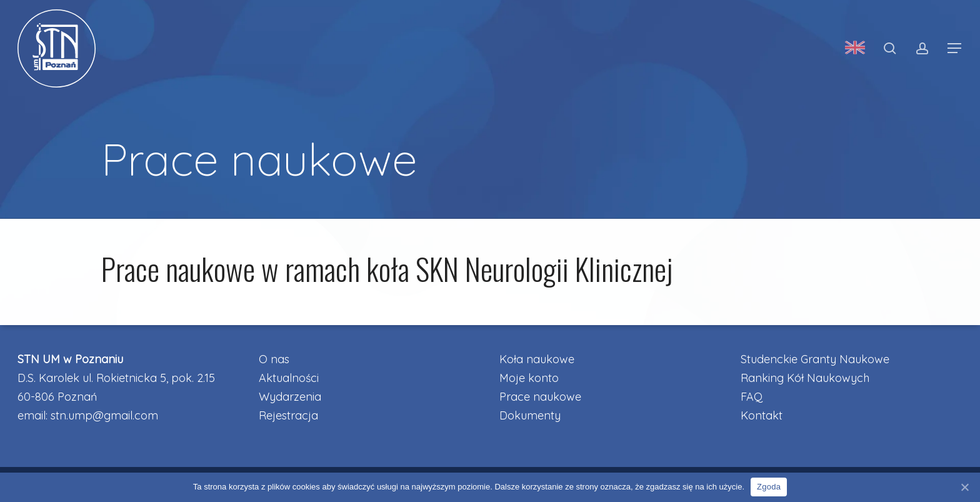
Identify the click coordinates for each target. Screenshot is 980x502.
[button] (955, 48)
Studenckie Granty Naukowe (815, 359)
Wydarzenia (290, 397)
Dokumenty (530, 415)
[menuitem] (855, 48)
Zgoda (769, 487)
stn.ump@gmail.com (104, 415)
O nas (274, 359)
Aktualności (289, 378)
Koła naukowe (537, 359)
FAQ (752, 397)
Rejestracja (288, 415)
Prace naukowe (540, 397)
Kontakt (762, 415)
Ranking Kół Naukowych (805, 378)
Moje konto (529, 378)
